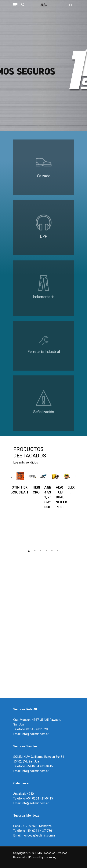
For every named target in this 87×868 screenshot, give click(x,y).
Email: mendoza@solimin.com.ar (34, 835)
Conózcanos (22, 680)
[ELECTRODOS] (67, 476)
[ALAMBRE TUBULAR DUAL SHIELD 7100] (55, 476)
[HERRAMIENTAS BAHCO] (20, 476)
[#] (44, 175)
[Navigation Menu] (15, 5)
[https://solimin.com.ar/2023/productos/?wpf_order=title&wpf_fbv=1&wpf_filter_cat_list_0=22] (44, 299)
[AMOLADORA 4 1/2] (43, 476)
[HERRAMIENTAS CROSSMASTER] (32, 476)
